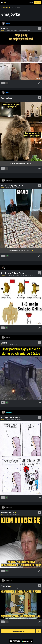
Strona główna (5, 7)
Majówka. (6, 586)
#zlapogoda (14, 420)
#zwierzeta (16, 100)
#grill (21, 275)
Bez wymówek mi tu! (10, 417)
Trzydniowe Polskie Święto (13, 273)
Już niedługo (7, 98)
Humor (2, 31)
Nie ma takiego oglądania (13, 186)
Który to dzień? (9, 513)
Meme (2, 188)
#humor (8, 31)
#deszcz (8, 420)
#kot (12, 100)
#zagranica (18, 588)
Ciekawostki (4, 275)
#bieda (8, 588)
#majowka (28, 31)
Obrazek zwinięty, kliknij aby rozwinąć (20, 163)
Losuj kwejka (39, 632)
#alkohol (9, 345)
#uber (13, 345)
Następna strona (18, 631)
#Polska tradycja (32, 275)
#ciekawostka (22, 31)
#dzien (8, 515)
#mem (12, 31)
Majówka (5, 29)
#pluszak (16, 31)
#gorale (19, 188)
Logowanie (31, 3)
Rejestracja (37, 3)
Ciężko (4, 343)
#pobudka (12, 515)
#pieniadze (9, 188)
